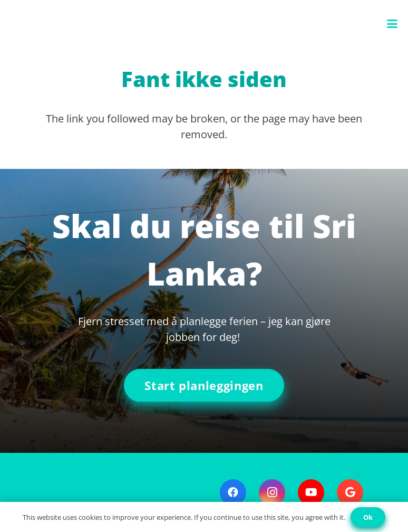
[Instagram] (272, 492)
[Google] (350, 492)
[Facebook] (233, 492)
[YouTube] (311, 492)
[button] (392, 24)
